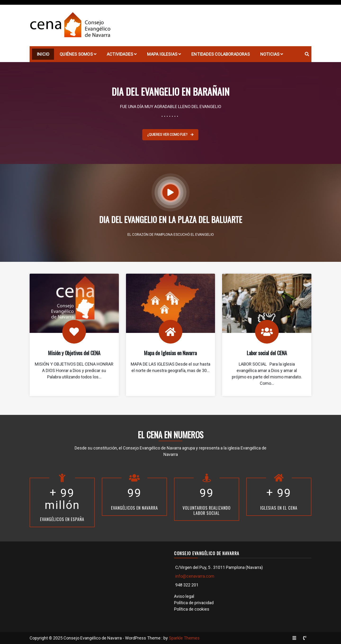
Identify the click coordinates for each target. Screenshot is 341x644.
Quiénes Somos (76, 54)
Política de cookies (192, 609)
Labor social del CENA (267, 353)
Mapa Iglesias (162, 54)
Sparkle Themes (184, 638)
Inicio (43, 54)
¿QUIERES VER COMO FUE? (167, 135)
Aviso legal (184, 596)
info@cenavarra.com (195, 576)
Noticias (270, 54)
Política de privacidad (194, 603)
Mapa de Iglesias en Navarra (170, 353)
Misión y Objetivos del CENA (74, 353)
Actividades (120, 54)
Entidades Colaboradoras (221, 54)
